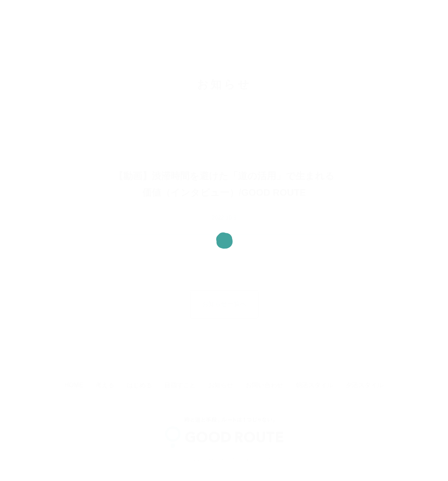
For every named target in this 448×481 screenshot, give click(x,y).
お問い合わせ (264, 385)
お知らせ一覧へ (224, 304)
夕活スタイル (364, 385)
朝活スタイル (314, 385)
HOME (74, 385)
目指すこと (180, 385)
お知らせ (221, 385)
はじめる (139, 385)
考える (105, 385)
